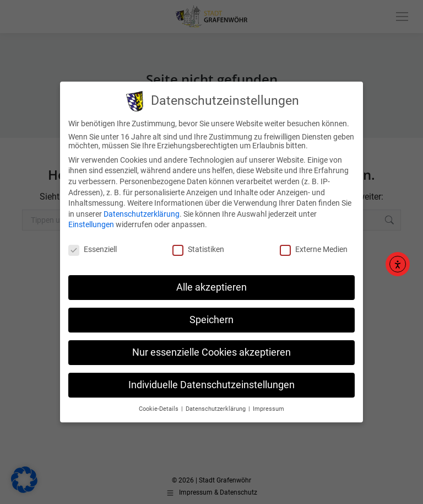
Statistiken (198, 243)
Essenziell (93, 243)
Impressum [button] (269, 402)
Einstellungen (91, 218)
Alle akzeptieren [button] (211, 280)
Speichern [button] (211, 313)
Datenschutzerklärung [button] (216, 402)
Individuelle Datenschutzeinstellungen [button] (211, 378)
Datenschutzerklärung (142, 207)
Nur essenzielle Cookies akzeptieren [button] (211, 345)
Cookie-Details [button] (159, 402)
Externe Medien (314, 243)
